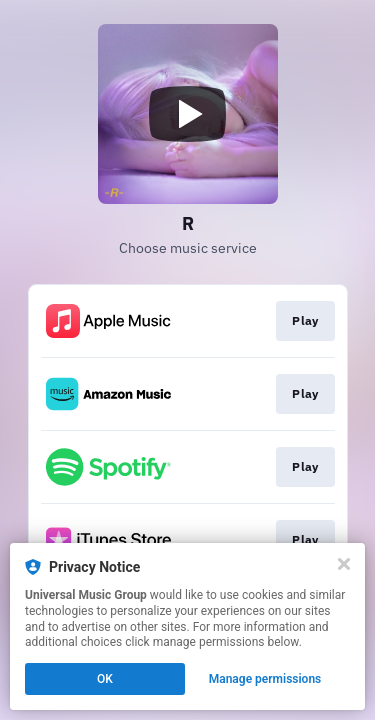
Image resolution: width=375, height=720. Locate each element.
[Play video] (188, 114)
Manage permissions (265, 679)
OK (105, 679)
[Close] (344, 564)
